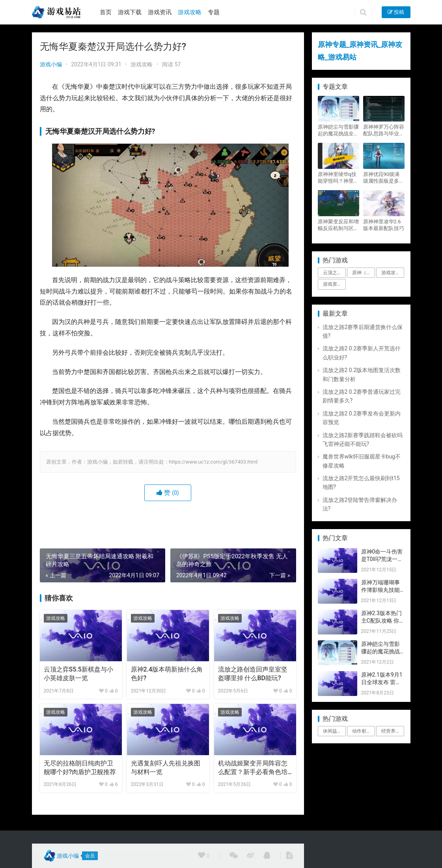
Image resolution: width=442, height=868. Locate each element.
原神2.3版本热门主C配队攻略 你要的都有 (381, 621)
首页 (106, 12)
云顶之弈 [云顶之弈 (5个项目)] (332, 273)
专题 (214, 12)
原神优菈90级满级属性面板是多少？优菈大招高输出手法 (384, 178)
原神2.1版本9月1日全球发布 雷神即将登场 (382, 682)
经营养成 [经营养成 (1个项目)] (391, 731)
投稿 (396, 12)
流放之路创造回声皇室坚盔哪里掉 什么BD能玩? (253, 674)
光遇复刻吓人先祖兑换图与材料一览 (166, 768)
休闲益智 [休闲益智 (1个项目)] (332, 731)
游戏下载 (130, 12)
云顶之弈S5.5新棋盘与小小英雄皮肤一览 (78, 674)
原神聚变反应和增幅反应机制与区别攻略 (338, 225)
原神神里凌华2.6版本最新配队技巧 (384, 225)
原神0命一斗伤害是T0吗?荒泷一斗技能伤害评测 (382, 559)
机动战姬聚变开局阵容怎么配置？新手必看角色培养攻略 (253, 768)
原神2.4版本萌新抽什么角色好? (167, 674)
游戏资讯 (160, 12)
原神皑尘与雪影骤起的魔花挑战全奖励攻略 (338, 130)
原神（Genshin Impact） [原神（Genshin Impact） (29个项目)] (364, 273)
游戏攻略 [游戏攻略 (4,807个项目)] (391, 273)
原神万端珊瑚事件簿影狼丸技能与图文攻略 (380, 590)
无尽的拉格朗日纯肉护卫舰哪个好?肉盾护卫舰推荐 (80, 768)
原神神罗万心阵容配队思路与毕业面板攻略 (384, 130)
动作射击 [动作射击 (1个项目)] (362, 731)
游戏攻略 (190, 12)
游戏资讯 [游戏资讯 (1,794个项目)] (332, 284)
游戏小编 (51, 64)
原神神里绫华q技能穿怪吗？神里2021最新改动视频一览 (337, 178)
